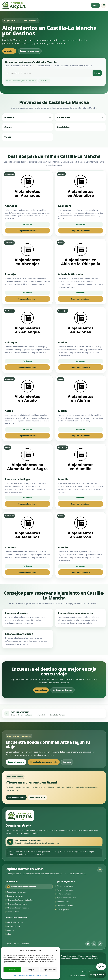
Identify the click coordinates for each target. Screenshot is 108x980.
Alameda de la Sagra (18, 479)
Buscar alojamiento (16, 762)
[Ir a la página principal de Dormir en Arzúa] (14, 5)
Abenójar (11, 274)
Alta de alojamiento (16, 797)
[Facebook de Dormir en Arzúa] (88, 944)
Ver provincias (41, 690)
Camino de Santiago (88, 956)
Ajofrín (62, 411)
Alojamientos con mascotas (18, 908)
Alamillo (63, 479)
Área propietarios (37, 797)
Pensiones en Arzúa (65, 890)
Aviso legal (86, 972)
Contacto (11, 930)
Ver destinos (9, 51)
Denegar (30, 969)
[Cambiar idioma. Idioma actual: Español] (101, 967)
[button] (56, 950)
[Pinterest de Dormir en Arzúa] (100, 944)
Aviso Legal (44, 976)
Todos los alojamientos (16, 892)
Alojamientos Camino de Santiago (21, 900)
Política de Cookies (19, 976)
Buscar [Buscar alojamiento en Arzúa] (95, 5)
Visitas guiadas (63, 910)
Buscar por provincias (30, 51)
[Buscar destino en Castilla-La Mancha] (49, 73)
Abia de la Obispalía (70, 274)
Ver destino (27, 224)
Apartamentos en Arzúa (67, 898)
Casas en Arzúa (63, 902)
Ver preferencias (49, 969)
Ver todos (67, 762)
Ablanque (11, 342)
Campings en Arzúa (65, 906)
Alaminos (11, 547)
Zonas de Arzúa (13, 912)
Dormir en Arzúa (25, 715)
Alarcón (63, 547)
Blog (9, 934)
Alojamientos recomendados (44, 762)
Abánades (11, 206)
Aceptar (12, 969)
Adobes (63, 342)
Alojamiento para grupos (17, 904)
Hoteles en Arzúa (64, 894)
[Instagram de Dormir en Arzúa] (94, 944)
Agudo (9, 411)
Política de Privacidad (33, 976)
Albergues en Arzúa (65, 886)
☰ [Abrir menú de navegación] (104, 5)
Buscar (97, 73)
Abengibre (65, 206)
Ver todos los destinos (62, 690)
